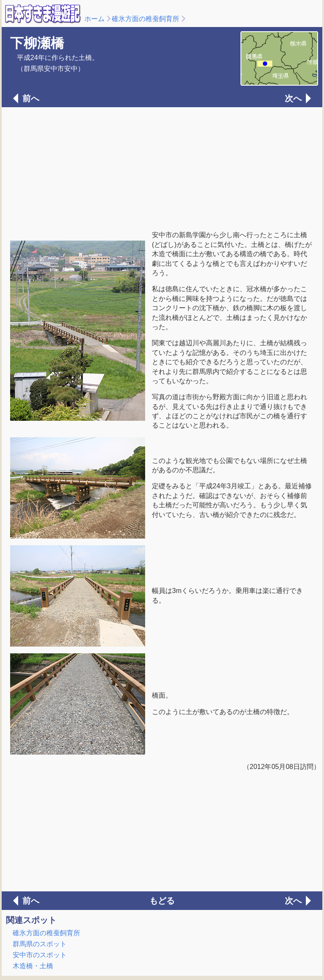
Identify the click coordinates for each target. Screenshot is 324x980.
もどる (162, 901)
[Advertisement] (162, 168)
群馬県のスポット (40, 944)
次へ (293, 98)
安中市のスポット (40, 955)
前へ (31, 98)
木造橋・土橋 (33, 966)
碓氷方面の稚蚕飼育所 (146, 19)
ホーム (94, 19)
